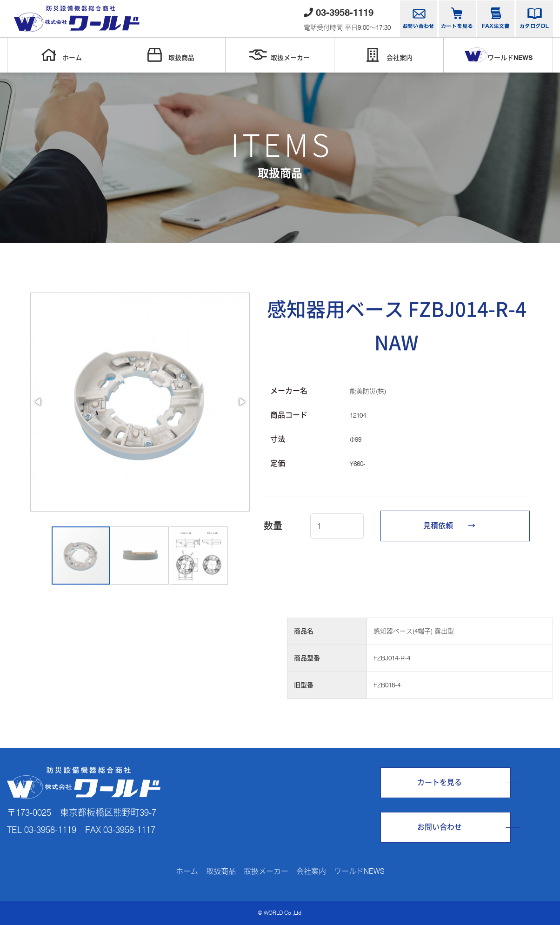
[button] (39, 402)
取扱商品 (171, 55)
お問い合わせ (440, 827)
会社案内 (389, 55)
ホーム (61, 55)
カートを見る (440, 782)
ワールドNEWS (498, 55)
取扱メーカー (280, 55)
